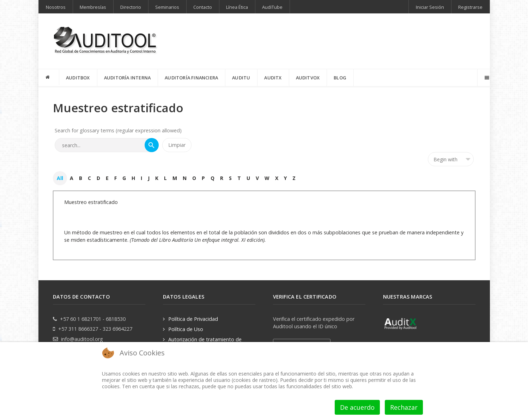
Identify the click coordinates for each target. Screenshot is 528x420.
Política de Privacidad (193, 319)
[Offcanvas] (486, 78)
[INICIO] (49, 77)
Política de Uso (186, 329)
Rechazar (404, 407)
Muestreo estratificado (91, 202)
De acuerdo (357, 407)
